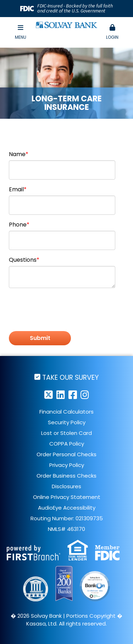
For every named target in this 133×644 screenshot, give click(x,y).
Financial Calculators (66, 412)
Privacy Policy (67, 465)
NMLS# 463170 (66, 529)
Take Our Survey (70, 377)
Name (17, 154)
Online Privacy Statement (67, 497)
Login (112, 32)
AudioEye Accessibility (67, 508)
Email (16, 189)
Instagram (85, 395)
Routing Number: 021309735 (67, 518)
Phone (18, 225)
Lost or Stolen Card (66, 433)
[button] (112, 32)
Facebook (73, 395)
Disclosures (66, 486)
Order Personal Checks (66, 454)
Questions (23, 260)
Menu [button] (21, 32)
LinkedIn (61, 395)
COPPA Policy (67, 444)
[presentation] (63, 310)
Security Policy (67, 422)
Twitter (49, 395)
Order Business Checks (66, 476)
